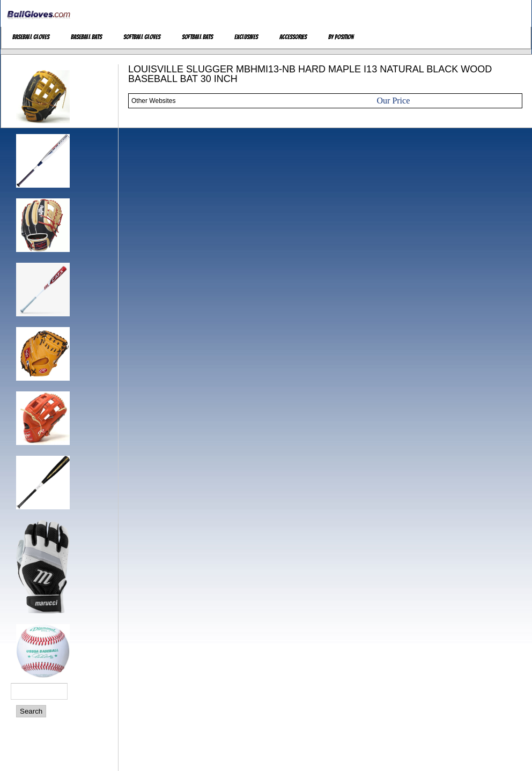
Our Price (394, 101)
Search (31, 711)
